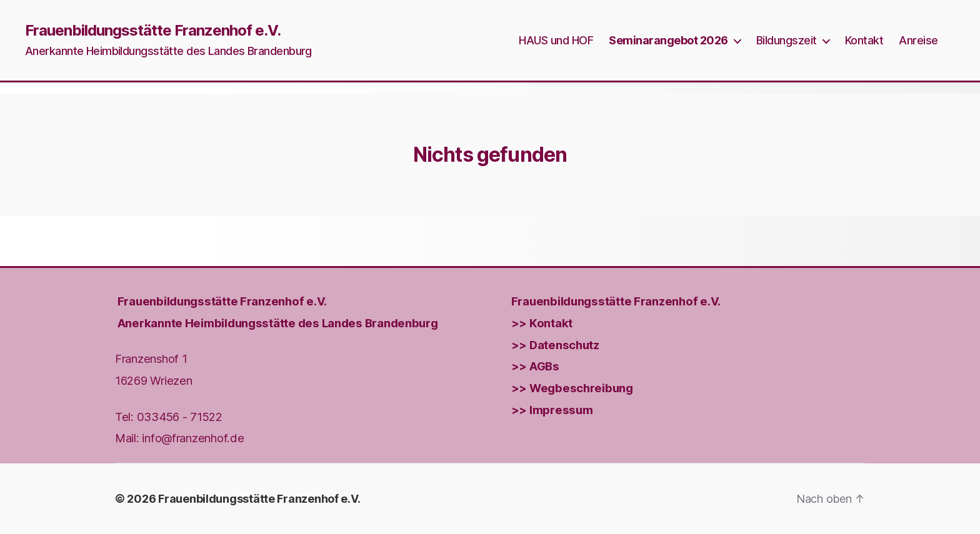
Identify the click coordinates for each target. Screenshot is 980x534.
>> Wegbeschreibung (572, 388)
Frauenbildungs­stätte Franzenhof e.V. (222, 301)
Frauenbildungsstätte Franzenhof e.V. (153, 31)
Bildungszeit (787, 40)
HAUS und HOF (556, 40)
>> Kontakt (542, 323)
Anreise (918, 40)
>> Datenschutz (555, 344)
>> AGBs (535, 366)
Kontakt (864, 40)
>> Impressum (552, 409)
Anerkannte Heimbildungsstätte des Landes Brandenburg (278, 323)
